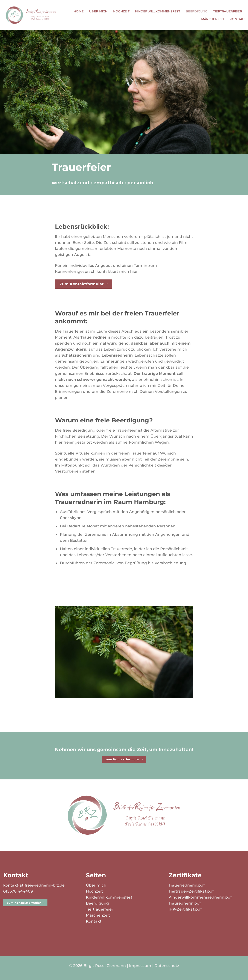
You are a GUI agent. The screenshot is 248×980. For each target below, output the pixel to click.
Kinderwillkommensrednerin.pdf (200, 897)
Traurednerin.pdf (185, 903)
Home (79, 11)
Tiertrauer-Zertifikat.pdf (191, 891)
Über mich (98, 11)
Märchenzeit (213, 19)
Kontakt (237, 19)
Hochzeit (121, 11)
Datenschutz (167, 966)
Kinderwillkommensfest (158, 11)
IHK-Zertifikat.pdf (185, 909)
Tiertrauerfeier (228, 11)
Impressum (140, 966)
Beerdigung (197, 11)
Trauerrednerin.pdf (187, 885)
